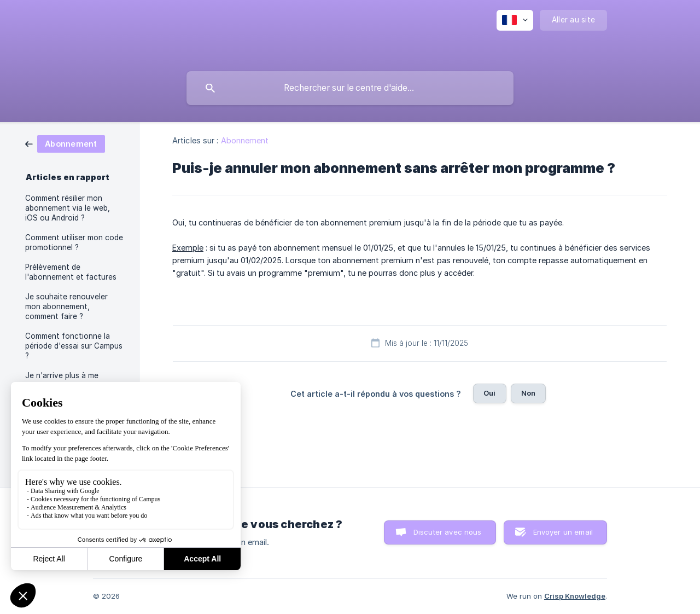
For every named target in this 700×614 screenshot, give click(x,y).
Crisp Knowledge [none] (575, 596)
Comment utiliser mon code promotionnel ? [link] (74, 242)
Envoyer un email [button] (563, 532)
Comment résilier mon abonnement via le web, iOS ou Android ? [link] (68, 208)
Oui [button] (489, 393)
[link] (65, 143)
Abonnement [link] (245, 140)
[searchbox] (350, 88)
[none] (515, 20)
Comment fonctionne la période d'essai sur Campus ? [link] (74, 346)
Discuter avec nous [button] (448, 532)
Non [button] (528, 393)
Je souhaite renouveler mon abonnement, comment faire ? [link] (66, 306)
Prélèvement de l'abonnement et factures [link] (71, 272)
